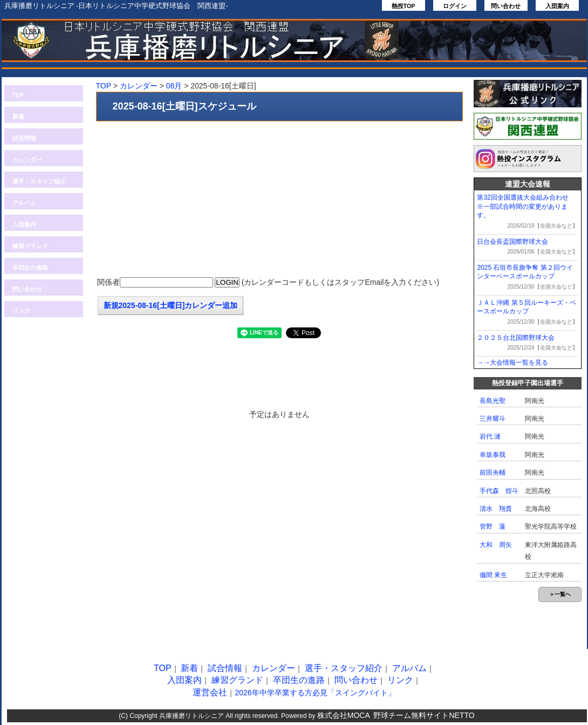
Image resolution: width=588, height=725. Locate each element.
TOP (18, 95)
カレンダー (27, 160)
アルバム (24, 203)
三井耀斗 (493, 419)
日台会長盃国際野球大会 (512, 242)
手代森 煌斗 (499, 491)
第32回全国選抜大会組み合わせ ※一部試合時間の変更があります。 (526, 207)
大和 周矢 (496, 545)
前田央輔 (493, 473)
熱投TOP (404, 6)
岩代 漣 (490, 436)
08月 (174, 86)
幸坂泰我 (493, 455)
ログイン (455, 6)
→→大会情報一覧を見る (512, 362)
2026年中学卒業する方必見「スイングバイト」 (315, 693)
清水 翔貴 (496, 509)
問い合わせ (506, 6)
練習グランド (30, 246)
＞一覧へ (560, 594)
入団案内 (557, 6)
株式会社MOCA (344, 715)
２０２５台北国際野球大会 (516, 338)
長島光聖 (493, 401)
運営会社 (210, 692)
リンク (21, 311)
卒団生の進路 (30, 268)
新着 (18, 117)
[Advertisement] (279, 200)
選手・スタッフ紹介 (39, 181)
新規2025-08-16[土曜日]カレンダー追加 (171, 305)
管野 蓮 (493, 526)
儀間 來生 (493, 575)
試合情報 (24, 138)
